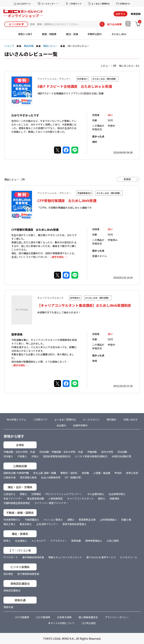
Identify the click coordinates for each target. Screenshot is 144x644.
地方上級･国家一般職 (45, 473)
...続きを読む (57, 257)
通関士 (71, 520)
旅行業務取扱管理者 (28, 574)
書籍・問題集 (49, 34)
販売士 (102, 498)
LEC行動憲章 (22, 617)
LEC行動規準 (43, 617)
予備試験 (92, 452)
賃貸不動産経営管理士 (74, 524)
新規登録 (136, 14)
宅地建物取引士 (12, 520)
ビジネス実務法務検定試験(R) (91, 456)
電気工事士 (9, 524)
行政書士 (22, 456)
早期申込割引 (95, 34)
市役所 (118, 473)
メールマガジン (91, 419)
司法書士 (8, 456)
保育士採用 (132, 473)
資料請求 (111, 419)
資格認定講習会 (12, 590)
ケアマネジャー (59, 541)
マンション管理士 (53, 520)
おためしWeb (119, 34)
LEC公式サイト (24, 4)
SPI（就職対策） (74, 477)
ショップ (9, 46)
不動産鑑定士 (32, 520)
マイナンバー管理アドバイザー (51, 503)
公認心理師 (113, 541)
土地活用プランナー (47, 524)
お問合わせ (125, 4)
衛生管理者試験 (36, 498)
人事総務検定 (56, 498)
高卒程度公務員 (28, 477)
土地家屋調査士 (108, 520)
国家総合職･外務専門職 (16, 473)
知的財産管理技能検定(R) (57, 456)
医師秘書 (76, 541)
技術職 (85, 473)
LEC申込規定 (89, 623)
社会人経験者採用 (51, 477)
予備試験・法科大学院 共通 (19, 452)
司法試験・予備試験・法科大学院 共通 (61, 452)
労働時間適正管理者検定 (17, 503)
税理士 (23, 494)
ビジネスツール (129, 557)
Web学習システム (16, 419)
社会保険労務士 (117, 494)
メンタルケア (39, 541)
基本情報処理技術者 (33, 557)
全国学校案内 (80, 425)
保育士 (7, 541)
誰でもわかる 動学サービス (101, 557)
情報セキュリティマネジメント (65, 557)
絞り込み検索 (114, 24)
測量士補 (126, 520)
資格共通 (8, 607)
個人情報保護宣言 (88, 617)
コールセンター (48, 4)
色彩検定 (8, 574)
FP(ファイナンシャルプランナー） (64, 494)
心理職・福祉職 (102, 473)
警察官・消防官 (69, 473)
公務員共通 (9, 477)
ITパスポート (11, 557)
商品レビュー (50, 46)
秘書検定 (114, 498)
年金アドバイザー (13, 498)
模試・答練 (72, 34)
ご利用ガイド (75, 4)
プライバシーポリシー (117, 617)
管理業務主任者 (87, 520)
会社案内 (61, 425)
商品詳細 (29, 46)
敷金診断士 (26, 524)
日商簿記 (36, 494)
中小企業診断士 (96, 494)
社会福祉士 (21, 541)
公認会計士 (9, 494)
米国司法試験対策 (121, 456)
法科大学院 (107, 452)
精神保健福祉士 (94, 541)
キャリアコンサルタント (80, 498)
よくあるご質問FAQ (101, 4)
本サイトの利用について (61, 623)
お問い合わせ (130, 419)
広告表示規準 (64, 617)
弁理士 (35, 456)
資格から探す (25, 34)
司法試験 (122, 452)
